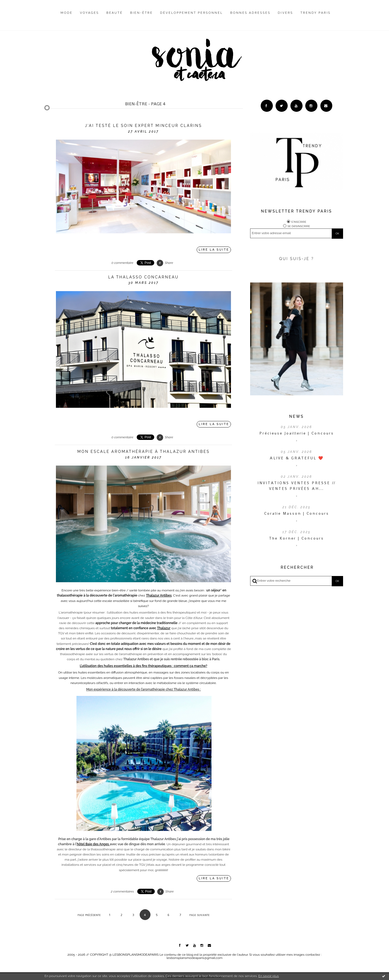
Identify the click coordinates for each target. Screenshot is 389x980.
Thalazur (164, 628)
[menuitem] (67, 17)
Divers (286, 13)
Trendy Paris (316, 13)
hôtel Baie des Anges (93, 844)
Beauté (115, 13)
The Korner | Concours (296, 538)
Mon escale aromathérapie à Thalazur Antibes (143, 452)
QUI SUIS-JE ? (296, 259)
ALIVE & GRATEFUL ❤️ (297, 458)
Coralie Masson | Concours (297, 513)
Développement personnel (192, 13)
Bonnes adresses (250, 13)
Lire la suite (214, 250)
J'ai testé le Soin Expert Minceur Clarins (143, 126)
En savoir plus (269, 976)
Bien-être (142, 13)
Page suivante (199, 915)
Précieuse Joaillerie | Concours (297, 433)
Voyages (90, 13)
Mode (67, 13)
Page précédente (89, 915)
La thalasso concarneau (144, 277)
